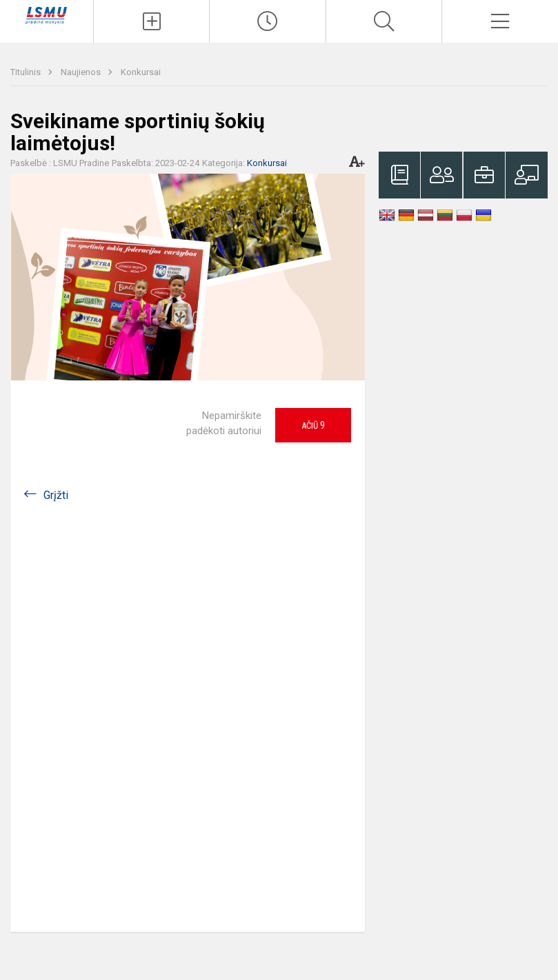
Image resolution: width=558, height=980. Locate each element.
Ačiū (313, 425)
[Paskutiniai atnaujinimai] (268, 21)
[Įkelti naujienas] (152, 21)
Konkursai (141, 72)
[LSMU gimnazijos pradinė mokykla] (46, 15)
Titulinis (27, 72)
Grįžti (56, 495)
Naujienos (82, 72)
